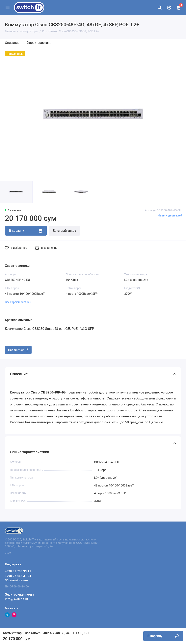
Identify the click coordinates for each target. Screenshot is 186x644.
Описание (12, 43)
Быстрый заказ (64, 231)
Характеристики (39, 43)
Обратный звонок (17, 580)
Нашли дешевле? (170, 215)
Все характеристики (18, 302)
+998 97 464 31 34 (18, 576)
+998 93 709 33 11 (18, 571)
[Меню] (7, 7)
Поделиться (18, 350)
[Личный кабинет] (169, 8)
